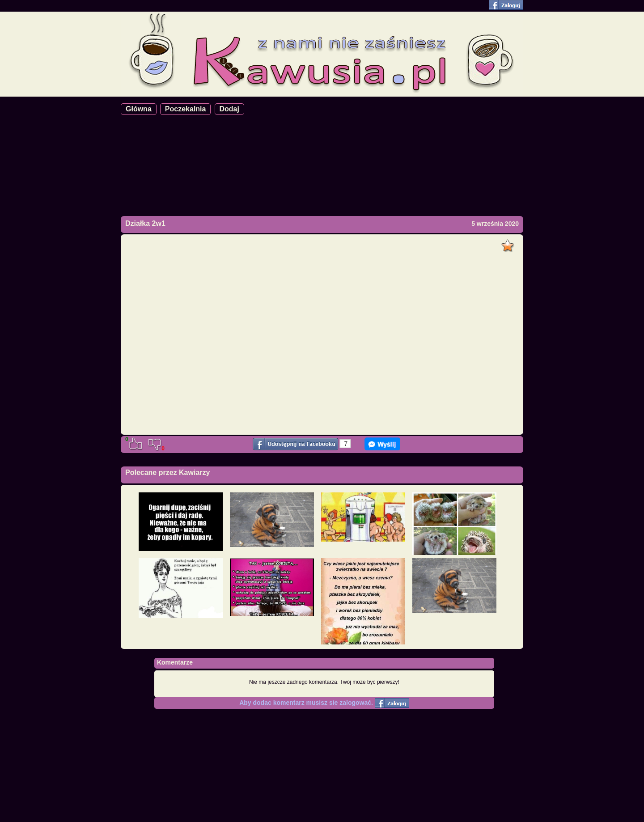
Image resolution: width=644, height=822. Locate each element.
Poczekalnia (186, 109)
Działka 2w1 (145, 223)
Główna (139, 109)
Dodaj (229, 109)
